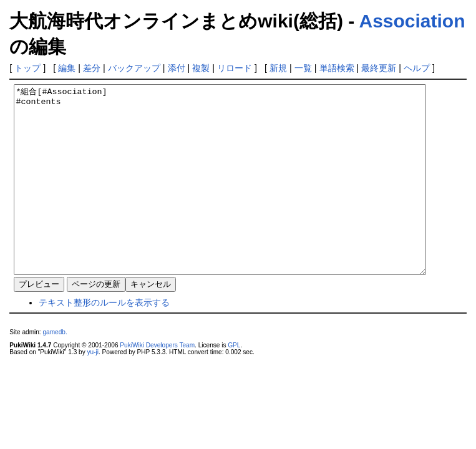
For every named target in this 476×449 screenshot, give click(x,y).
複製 (201, 68)
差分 (92, 68)
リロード (235, 68)
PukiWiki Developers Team (157, 383)
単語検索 (337, 68)
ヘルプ (417, 68)
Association (412, 21)
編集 (67, 68)
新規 (278, 68)
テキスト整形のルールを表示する (104, 340)
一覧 (303, 68)
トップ (27, 68)
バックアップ (134, 68)
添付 (177, 68)
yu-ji (92, 389)
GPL (234, 383)
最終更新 (379, 68)
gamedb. (55, 369)
